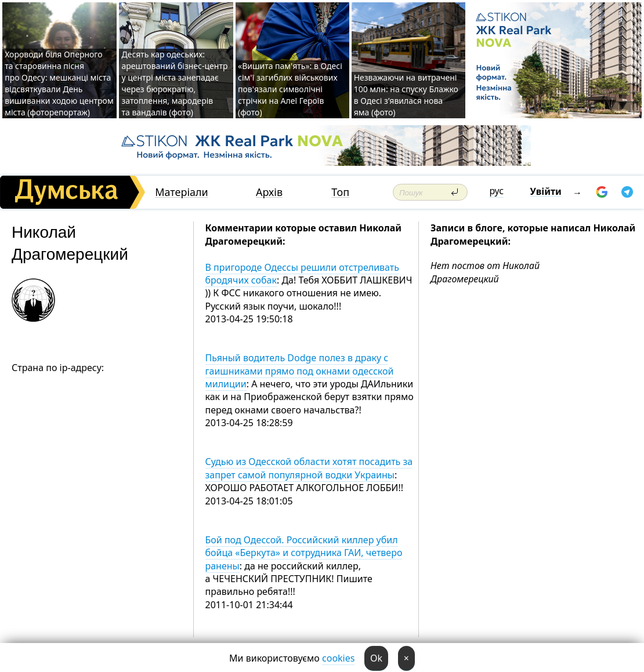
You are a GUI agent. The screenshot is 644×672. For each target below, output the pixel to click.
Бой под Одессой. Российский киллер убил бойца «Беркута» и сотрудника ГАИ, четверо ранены (304, 553)
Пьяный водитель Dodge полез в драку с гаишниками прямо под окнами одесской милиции (300, 371)
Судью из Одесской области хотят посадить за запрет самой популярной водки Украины (309, 468)
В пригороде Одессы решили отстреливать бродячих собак (303, 274)
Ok (376, 658)
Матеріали (182, 192)
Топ (340, 192)
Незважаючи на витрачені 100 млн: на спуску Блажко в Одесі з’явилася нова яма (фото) (406, 95)
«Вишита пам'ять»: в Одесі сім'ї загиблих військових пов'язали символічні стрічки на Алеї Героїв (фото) (290, 89)
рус (496, 191)
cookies (338, 658)
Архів (269, 192)
